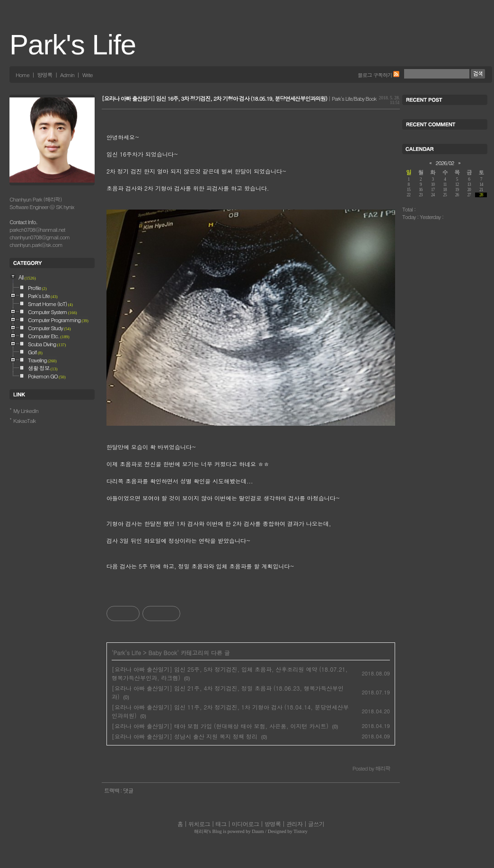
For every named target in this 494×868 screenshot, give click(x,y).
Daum (258, 831)
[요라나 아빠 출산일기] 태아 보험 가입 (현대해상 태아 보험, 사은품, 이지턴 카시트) (220, 726)
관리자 (294, 824)
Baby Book (163, 653)
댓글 (128, 790)
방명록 (44, 75)
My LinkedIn (26, 411)
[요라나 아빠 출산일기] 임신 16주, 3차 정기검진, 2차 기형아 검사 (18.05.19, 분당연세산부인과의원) (214, 98)
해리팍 (201, 831)
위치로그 (199, 824)
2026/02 (445, 163)
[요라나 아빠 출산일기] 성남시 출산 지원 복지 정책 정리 (185, 736)
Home (22, 75)
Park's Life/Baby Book (354, 98)
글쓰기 (316, 824)
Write (88, 75)
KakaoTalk (25, 421)
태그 (221, 824)
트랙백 (112, 790)
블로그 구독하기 (375, 75)
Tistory (300, 831)
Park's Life (73, 45)
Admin (67, 75)
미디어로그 (245, 824)
